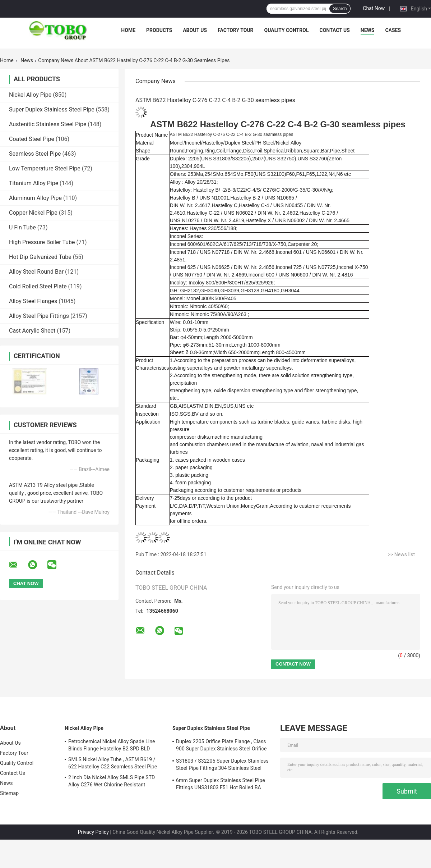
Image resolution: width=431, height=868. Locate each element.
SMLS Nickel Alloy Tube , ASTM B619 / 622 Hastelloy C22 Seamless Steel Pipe (113, 763)
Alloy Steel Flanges (33, 301)
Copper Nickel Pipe (33, 213)
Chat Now (374, 8)
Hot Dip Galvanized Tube (40, 257)
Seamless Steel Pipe (35, 154)
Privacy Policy (93, 832)
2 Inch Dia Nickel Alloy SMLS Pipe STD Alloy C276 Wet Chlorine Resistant (112, 781)
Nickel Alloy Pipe (30, 95)
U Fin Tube (22, 227)
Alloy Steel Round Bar (36, 272)
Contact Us (334, 30)
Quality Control (287, 30)
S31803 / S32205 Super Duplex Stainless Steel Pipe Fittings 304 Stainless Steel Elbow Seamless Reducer (222, 766)
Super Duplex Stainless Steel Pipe (52, 109)
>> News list (401, 554)
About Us (195, 30)
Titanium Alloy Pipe (34, 183)
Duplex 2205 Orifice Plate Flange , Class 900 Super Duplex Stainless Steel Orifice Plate (221, 746)
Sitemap (9, 793)
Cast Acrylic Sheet (32, 331)
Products (159, 30)
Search (340, 9)
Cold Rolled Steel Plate (38, 286)
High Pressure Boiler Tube (42, 242)
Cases (393, 30)
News (368, 30)
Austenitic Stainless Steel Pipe (48, 124)
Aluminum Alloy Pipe (35, 198)
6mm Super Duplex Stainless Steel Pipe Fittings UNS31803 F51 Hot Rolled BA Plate (221, 785)
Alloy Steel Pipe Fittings (39, 316)
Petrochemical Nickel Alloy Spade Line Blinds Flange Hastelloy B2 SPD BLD (112, 745)
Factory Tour (236, 30)
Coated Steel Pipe (32, 139)
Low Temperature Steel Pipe (45, 168)
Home (128, 30)
